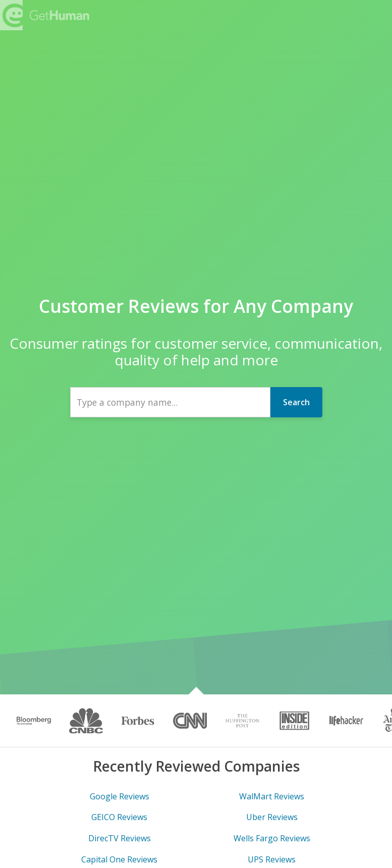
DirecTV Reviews (120, 838)
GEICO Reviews (119, 817)
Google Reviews (120, 796)
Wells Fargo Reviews (272, 838)
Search (296, 402)
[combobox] (170, 402)
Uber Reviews (272, 817)
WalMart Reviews (272, 796)
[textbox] (170, 402)
